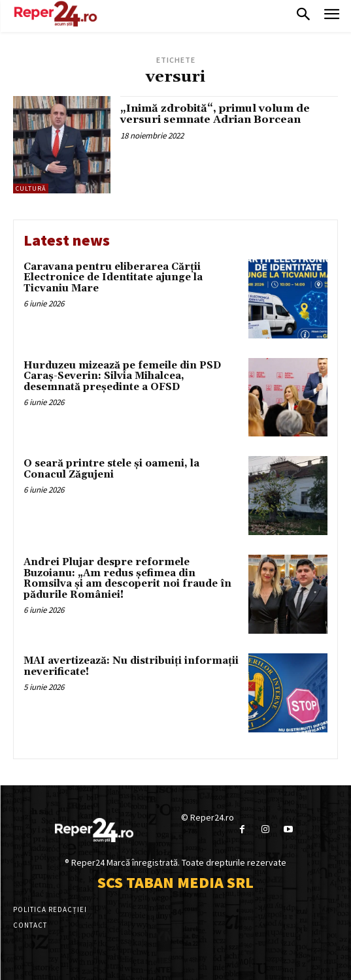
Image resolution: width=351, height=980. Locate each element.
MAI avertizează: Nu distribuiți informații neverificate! (131, 666)
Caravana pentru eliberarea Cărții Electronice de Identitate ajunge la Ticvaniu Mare (113, 278)
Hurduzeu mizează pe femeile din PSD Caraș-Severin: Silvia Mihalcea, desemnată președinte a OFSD (122, 376)
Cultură (31, 188)
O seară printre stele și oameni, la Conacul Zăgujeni (111, 469)
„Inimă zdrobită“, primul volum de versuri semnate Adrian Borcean (215, 114)
